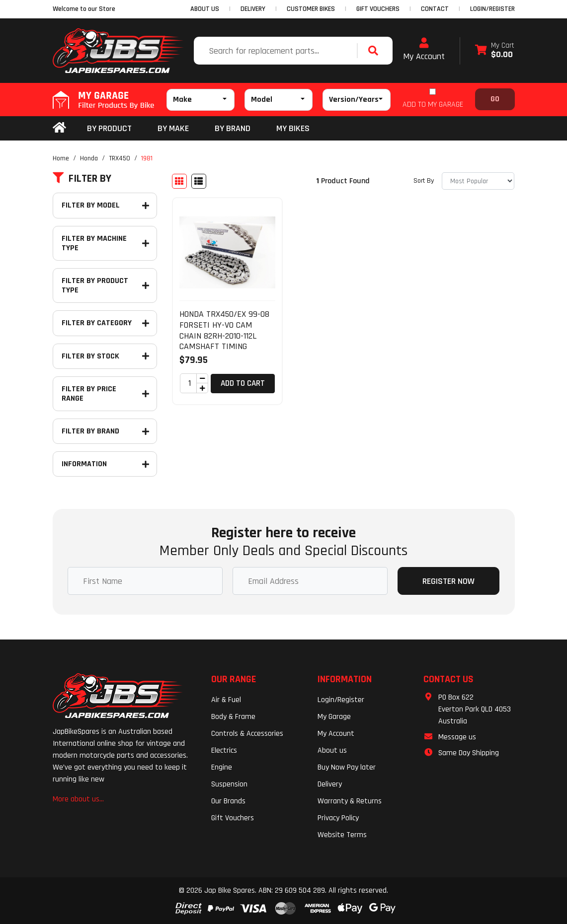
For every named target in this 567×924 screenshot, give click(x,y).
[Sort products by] (478, 181)
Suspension (229, 784)
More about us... (78, 799)
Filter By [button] (82, 179)
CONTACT (435, 9)
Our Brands (228, 801)
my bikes (293, 128)
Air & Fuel (226, 700)
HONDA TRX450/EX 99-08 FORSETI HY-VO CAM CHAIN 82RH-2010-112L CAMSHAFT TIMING (224, 330)
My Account (424, 50)
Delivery (330, 784)
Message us (457, 737)
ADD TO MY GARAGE (433, 105)
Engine (222, 767)
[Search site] (376, 51)
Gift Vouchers (233, 818)
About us (332, 750)
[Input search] (277, 51)
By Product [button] (109, 128)
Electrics (224, 750)
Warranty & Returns (350, 801)
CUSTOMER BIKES (311, 9)
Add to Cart (243, 383)
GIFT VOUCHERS (378, 9)
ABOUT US (205, 9)
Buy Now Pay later (347, 767)
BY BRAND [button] (233, 128)
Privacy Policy (338, 818)
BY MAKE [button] (173, 128)
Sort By (424, 181)
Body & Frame (233, 717)
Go (495, 99)
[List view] (199, 181)
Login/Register (492, 9)
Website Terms (342, 835)
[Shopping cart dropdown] (495, 51)
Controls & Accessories (247, 734)
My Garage (334, 717)
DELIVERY (253, 9)
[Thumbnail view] (179, 181)
